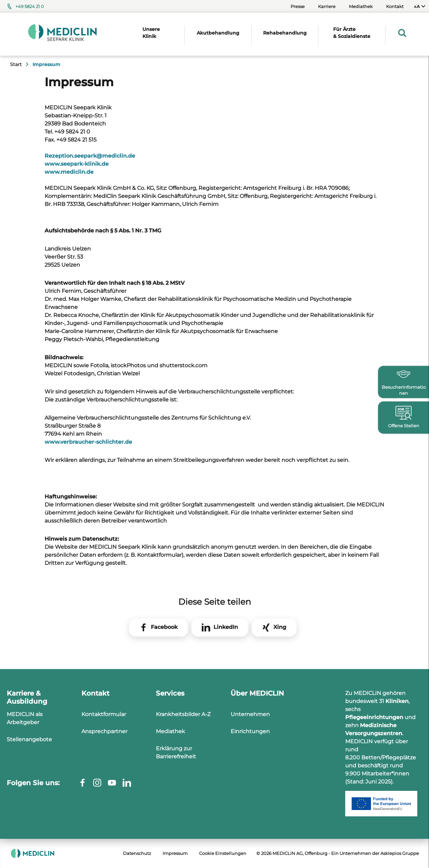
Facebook (164, 627)
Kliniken (397, 701)
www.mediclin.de (69, 172)
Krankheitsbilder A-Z (183, 714)
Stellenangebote (29, 739)
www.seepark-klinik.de (77, 164)
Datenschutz (137, 853)
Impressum (175, 853)
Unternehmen (250, 714)
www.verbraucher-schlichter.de (88, 442)
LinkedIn (226, 627)
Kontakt (395, 6)
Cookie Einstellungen (223, 853)
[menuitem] (420, 6)
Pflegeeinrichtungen (374, 717)
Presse (298, 6)
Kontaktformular (104, 714)
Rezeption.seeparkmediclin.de (90, 156)
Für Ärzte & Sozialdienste (352, 33)
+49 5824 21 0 (30, 6)
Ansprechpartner (104, 731)
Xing (280, 627)
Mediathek (361, 6)
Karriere (327, 6)
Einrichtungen (250, 731)
